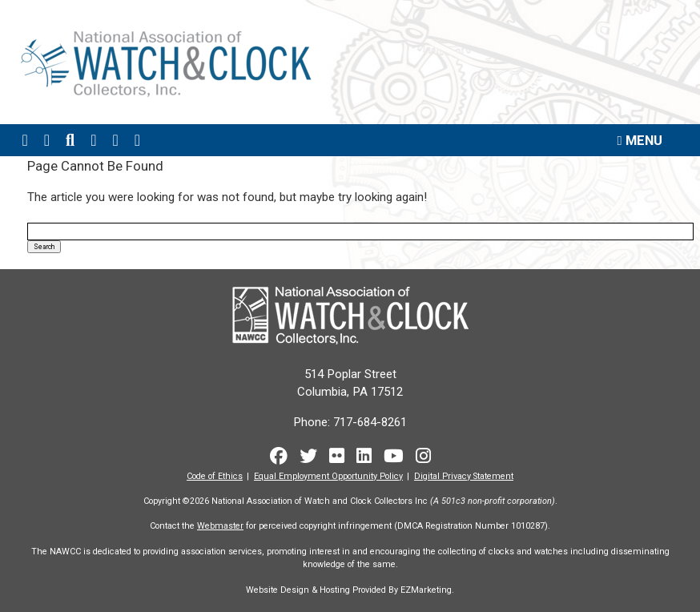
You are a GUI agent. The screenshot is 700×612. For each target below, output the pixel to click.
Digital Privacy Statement (464, 475)
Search (44, 246)
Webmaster (220, 526)
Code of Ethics (215, 475)
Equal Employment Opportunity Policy (328, 475)
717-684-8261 (370, 421)
